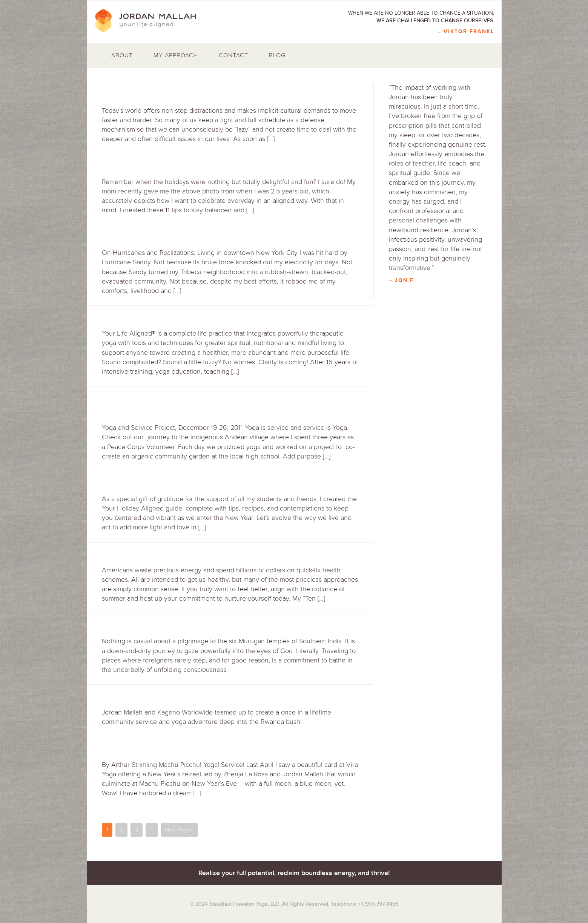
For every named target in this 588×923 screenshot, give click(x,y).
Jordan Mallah (151, 21)
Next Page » (179, 830)
